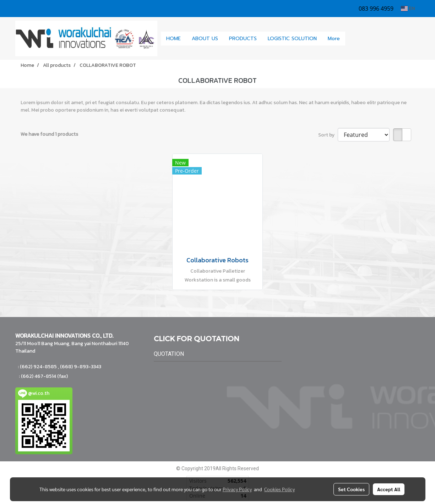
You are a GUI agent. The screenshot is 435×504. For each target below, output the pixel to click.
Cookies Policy (279, 489)
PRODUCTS (243, 39)
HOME (173, 39)
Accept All (389, 489)
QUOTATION (169, 354)
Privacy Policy (237, 489)
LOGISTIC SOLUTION (292, 39)
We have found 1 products (49, 134)
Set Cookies (351, 489)
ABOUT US (205, 39)
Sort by (328, 135)
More (334, 39)
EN (408, 8)
